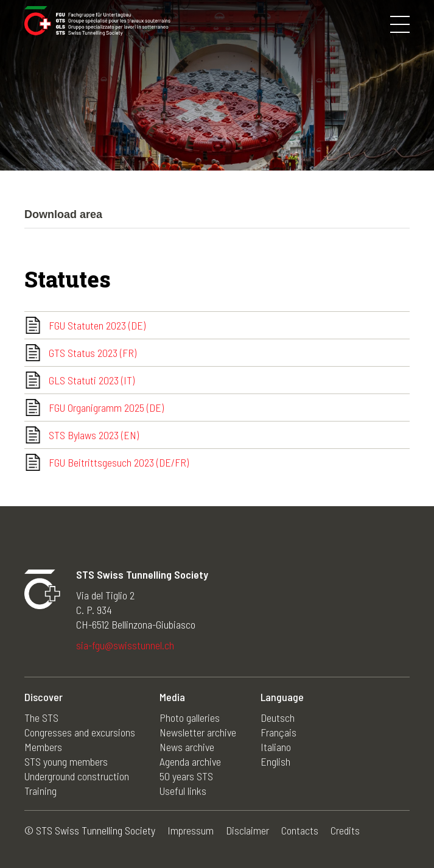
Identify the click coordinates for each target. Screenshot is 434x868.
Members (43, 747)
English (275, 761)
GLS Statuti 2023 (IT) (92, 380)
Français (278, 732)
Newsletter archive (198, 732)
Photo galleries (190, 718)
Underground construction (77, 776)
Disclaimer (247, 830)
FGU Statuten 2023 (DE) (97, 325)
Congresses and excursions (80, 732)
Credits (345, 830)
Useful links (183, 791)
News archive (187, 747)
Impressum (191, 830)
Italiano (276, 747)
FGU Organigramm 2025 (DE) (106, 408)
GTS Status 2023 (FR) (93, 353)
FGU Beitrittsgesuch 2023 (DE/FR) (119, 462)
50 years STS (186, 776)
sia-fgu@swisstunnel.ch (125, 645)
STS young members (66, 761)
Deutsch (278, 718)
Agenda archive (190, 761)
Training (40, 791)
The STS (41, 718)
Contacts (300, 830)
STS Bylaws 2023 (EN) (94, 435)
